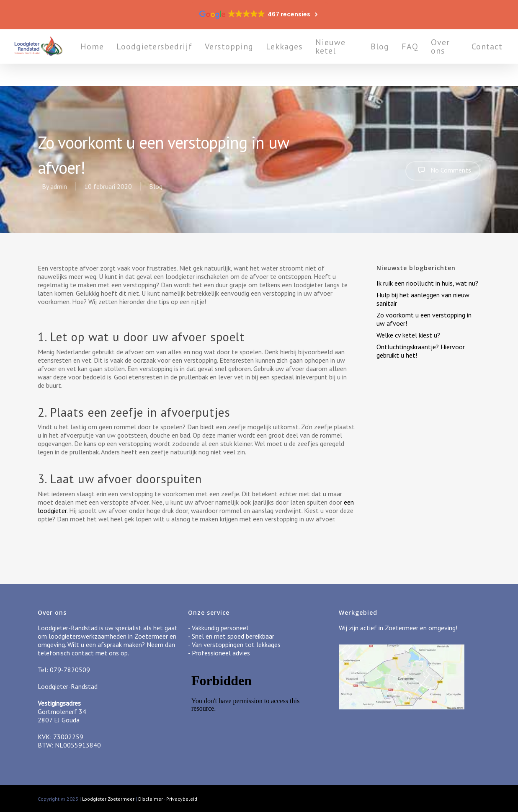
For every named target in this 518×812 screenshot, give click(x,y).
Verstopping (256, 58)
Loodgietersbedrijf (182, 58)
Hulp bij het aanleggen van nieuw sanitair (423, 299)
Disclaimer (151, 799)
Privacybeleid (182, 799)
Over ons (455, 58)
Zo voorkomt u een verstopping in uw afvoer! (424, 319)
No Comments (443, 170)
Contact (492, 58)
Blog (394, 58)
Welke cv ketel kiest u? (408, 335)
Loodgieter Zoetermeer (108, 799)
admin (59, 186)
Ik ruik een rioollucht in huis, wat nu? (427, 283)
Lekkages (312, 58)
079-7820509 (70, 670)
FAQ (425, 58)
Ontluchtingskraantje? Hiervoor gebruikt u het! (421, 351)
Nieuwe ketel (358, 58)
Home (119, 58)
